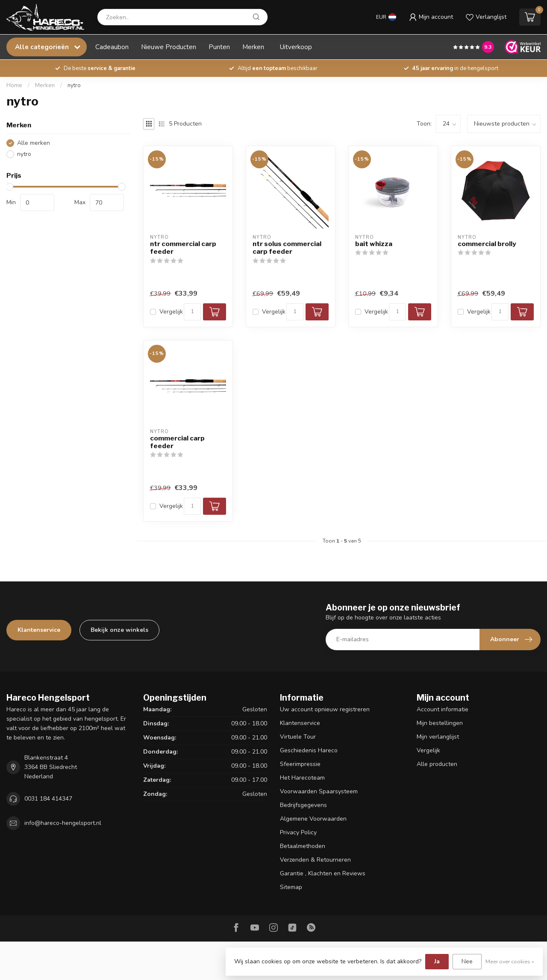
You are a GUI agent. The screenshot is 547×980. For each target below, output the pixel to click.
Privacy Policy (298, 832)
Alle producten (437, 764)
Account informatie (443, 709)
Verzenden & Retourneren (315, 860)
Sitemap (291, 887)
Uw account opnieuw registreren (325, 709)
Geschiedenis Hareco (309, 750)
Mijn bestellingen (440, 723)
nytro (74, 85)
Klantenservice (39, 630)
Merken (253, 47)
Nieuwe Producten (169, 47)
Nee (467, 961)
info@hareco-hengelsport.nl (63, 823)
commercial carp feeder (177, 442)
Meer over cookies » (510, 961)
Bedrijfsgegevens (303, 805)
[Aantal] (192, 312)
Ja (437, 961)
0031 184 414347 (48, 799)
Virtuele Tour (298, 737)
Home (14, 85)
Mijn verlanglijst (438, 737)
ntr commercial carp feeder (183, 248)
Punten (219, 47)
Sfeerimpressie (300, 764)
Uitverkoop (296, 47)
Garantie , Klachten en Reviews (323, 873)
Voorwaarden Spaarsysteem (319, 791)
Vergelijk (171, 312)
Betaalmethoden (303, 846)
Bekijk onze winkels (119, 630)
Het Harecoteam (302, 778)
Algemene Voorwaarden (313, 819)
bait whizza (374, 244)
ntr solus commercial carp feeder (287, 248)
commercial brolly (487, 244)
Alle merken (34, 143)
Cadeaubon (112, 47)
